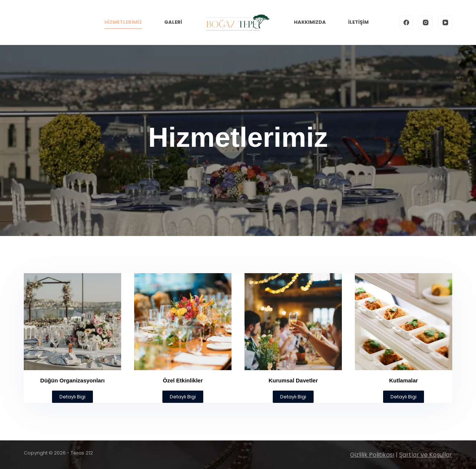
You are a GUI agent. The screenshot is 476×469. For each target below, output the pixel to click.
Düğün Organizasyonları (72, 380)
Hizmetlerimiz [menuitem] (123, 22)
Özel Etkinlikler (183, 380)
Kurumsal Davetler (293, 380)
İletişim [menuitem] (358, 22)
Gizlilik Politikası (372, 455)
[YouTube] (445, 22)
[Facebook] (406, 22)
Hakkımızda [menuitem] (310, 22)
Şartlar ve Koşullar (426, 455)
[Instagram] (426, 22)
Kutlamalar (404, 380)
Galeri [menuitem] (173, 22)
